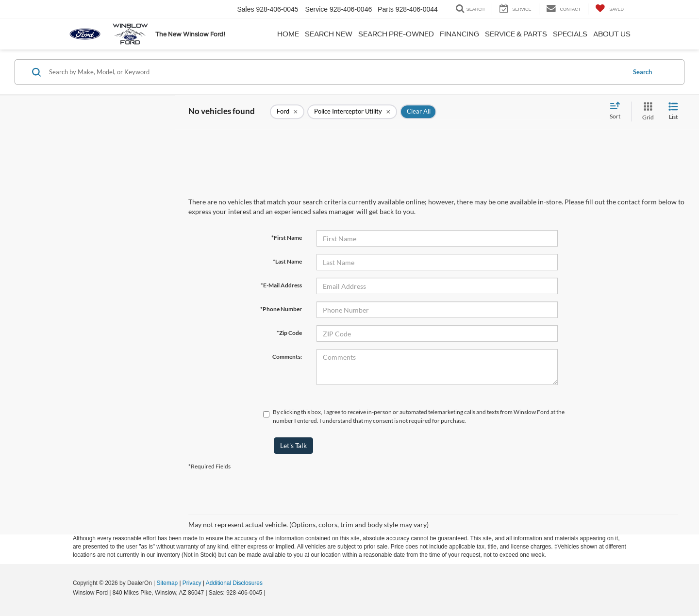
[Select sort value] (618, 111)
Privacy (192, 583)
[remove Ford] (287, 112)
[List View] (673, 111)
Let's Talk (293, 445)
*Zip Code (289, 333)
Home (288, 34)
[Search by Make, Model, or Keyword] (336, 72)
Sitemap (167, 583)
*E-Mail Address (281, 285)
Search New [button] (329, 34)
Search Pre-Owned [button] (396, 34)
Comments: (287, 357)
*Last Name (287, 261)
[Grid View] (646, 111)
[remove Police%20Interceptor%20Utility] (352, 112)
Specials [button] (570, 34)
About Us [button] (612, 34)
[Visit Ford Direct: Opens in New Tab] (270, 593)
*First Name (287, 238)
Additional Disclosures (234, 583)
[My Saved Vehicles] (609, 9)
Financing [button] (459, 34)
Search (642, 72)
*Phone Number (281, 309)
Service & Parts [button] (516, 34)
